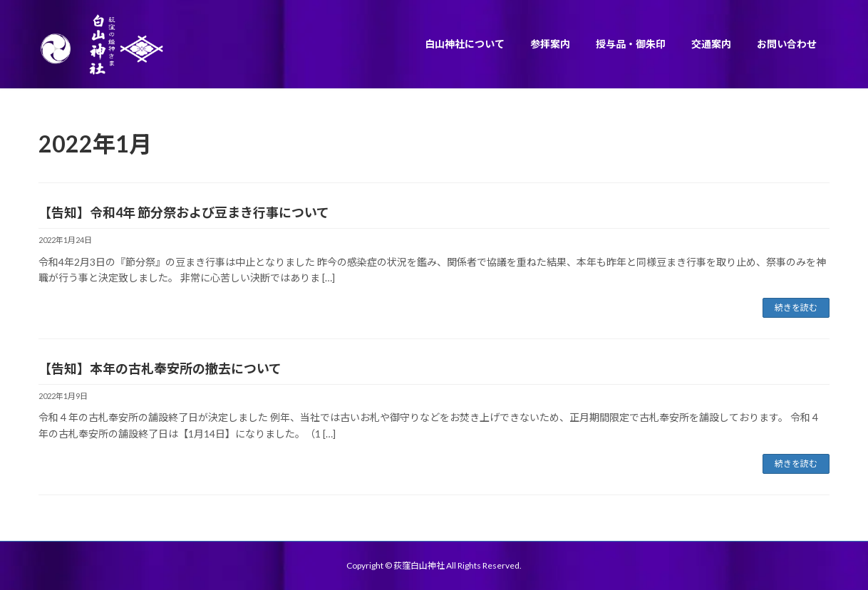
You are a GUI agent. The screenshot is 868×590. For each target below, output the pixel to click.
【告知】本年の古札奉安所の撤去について (160, 368)
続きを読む (796, 307)
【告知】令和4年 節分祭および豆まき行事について (184, 212)
